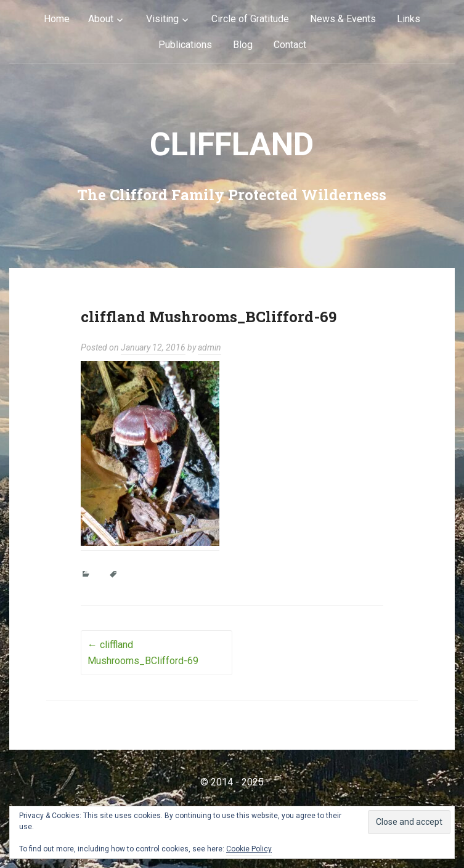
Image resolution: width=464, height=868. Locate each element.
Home (57, 19)
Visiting (162, 19)
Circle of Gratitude (250, 19)
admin (210, 347)
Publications (185, 45)
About (101, 19)
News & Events (343, 19)
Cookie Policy (249, 849)
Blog (243, 45)
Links (409, 19)
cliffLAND (232, 144)
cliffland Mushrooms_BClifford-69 (143, 653)
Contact (290, 45)
